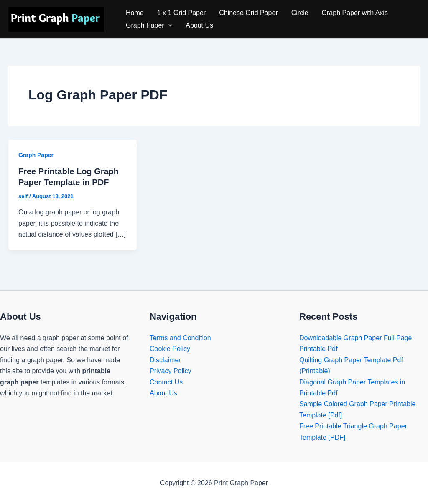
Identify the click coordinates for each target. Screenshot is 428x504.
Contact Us (166, 382)
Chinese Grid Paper (248, 13)
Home (135, 13)
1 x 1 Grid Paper (182, 13)
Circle (300, 13)
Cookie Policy (170, 349)
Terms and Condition (180, 338)
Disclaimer (165, 360)
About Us (199, 25)
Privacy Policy (171, 371)
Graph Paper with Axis (355, 13)
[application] (168, 25)
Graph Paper (149, 25)
